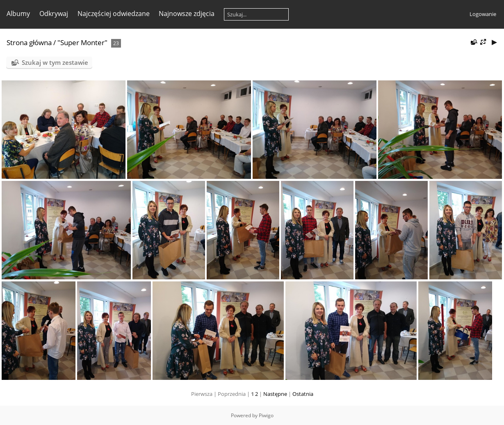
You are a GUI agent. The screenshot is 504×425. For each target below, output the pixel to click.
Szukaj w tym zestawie (55, 62)
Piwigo (266, 415)
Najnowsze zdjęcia (187, 14)
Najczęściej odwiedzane (114, 14)
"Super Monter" (82, 42)
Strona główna (29, 42)
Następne (275, 394)
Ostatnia (303, 394)
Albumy (18, 14)
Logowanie (483, 14)
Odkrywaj (54, 14)
